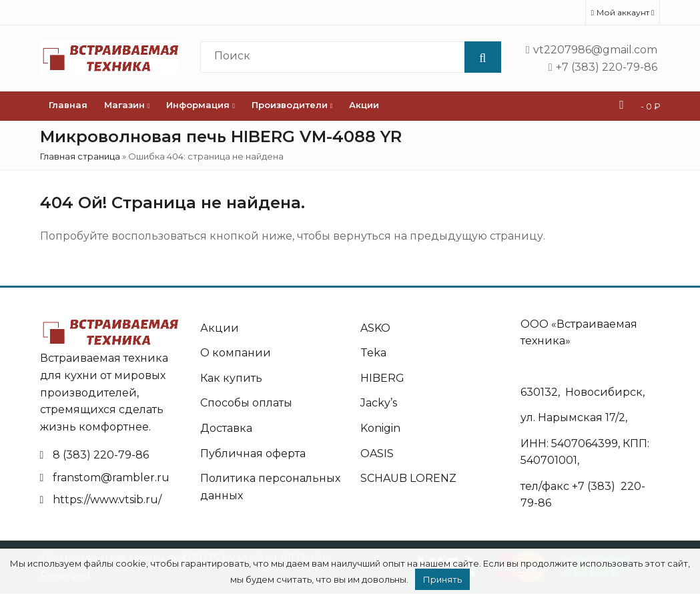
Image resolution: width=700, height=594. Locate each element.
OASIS (377, 454)
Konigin (380, 428)
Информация (201, 105)
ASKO (375, 328)
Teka (373, 353)
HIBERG (382, 378)
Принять (442, 579)
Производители (292, 105)
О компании (236, 353)
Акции (364, 105)
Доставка (226, 428)
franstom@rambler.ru (111, 478)
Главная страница (80, 156)
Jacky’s (379, 403)
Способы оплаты (246, 403)
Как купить (231, 378)
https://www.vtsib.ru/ (107, 500)
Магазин (127, 105)
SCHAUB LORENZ (408, 478)
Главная (68, 105)
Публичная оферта (253, 454)
